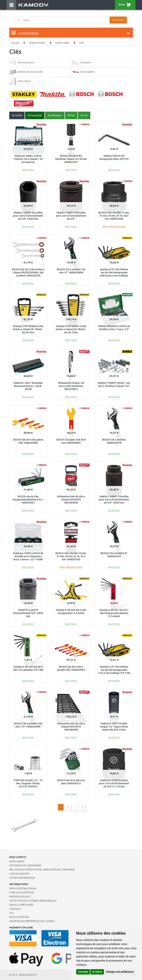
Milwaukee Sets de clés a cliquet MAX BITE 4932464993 (71, 500)
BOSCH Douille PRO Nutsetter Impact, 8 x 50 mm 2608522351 (71, 159)
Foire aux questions (21, 892)
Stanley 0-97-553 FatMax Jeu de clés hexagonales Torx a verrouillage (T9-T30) (114, 670)
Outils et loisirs (37, 43)
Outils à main (62, 43)
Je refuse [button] (97, 972)
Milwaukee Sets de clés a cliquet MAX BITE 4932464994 (71, 727)
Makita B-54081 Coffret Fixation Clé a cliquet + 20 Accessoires (28, 159)
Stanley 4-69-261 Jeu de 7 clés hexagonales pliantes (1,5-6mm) (114, 613)
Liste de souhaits (19, 874)
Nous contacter (19, 917)
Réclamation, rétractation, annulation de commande (42, 870)
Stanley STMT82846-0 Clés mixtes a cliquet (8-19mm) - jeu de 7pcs (28, 329)
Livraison (15, 909)
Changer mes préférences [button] (120, 972)
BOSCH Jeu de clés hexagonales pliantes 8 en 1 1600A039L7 (28, 500)
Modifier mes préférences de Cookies (32, 921)
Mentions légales (20, 897)
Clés (82, 43)
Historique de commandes (25, 865)
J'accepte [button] (83, 972)
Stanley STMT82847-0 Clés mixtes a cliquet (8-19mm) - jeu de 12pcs (71, 329)
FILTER (17, 115)
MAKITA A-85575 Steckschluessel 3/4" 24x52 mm (28, 613)
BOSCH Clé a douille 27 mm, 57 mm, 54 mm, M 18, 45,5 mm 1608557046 (114, 216)
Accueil (15, 43)
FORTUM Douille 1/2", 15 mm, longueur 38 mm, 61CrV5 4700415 (28, 783)
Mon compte (17, 861)
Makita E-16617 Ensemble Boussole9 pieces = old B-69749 (28, 386)
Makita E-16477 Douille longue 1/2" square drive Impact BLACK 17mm (114, 727)
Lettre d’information (22, 878)
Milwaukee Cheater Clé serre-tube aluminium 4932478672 (71, 386)
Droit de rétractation (23, 888)
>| (82, 807)
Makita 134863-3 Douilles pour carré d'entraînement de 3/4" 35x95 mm (114, 500)
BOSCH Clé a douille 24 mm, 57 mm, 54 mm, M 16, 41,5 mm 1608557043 (71, 556)
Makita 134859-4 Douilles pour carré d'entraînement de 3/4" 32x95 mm (28, 216)
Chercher (118, 20)
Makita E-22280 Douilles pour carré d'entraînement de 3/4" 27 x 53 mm (114, 783)
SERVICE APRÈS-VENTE (21, 905)
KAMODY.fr (31, 975)
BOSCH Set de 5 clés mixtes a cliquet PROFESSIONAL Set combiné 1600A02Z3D (28, 272)
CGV (12, 913)
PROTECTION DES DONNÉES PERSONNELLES (33, 901)
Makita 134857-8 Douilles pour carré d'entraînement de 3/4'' (71, 216)
